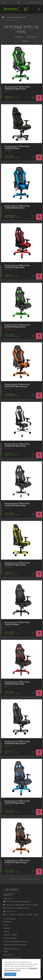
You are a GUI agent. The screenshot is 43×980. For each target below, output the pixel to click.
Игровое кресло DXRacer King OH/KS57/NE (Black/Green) (17, 326)
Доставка (7, 928)
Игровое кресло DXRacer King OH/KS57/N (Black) (17, 623)
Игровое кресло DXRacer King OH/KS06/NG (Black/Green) (17, 742)
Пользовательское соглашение (15, 945)
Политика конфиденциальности (15, 941)
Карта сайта (8, 955)
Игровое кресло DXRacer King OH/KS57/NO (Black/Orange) (17, 862)
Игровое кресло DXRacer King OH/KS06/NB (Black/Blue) (17, 207)
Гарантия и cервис (10, 935)
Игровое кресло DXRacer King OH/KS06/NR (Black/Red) (17, 266)
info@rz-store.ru (10, 911)
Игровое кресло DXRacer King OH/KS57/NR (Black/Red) (17, 683)
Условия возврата (10, 938)
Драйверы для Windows (12, 958)
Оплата (6, 931)
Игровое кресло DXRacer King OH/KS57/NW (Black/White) (17, 505)
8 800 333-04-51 (35, 3)
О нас (6, 925)
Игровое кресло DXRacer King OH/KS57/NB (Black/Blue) (17, 802)
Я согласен (10, 974)
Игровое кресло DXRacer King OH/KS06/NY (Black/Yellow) (17, 564)
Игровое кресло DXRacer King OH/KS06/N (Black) (17, 147)
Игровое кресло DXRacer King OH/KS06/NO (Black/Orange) (17, 385)
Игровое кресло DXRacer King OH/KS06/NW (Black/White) (17, 445)
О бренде (7, 922)
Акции (6, 951)
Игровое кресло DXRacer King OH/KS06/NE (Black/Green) (17, 88)
